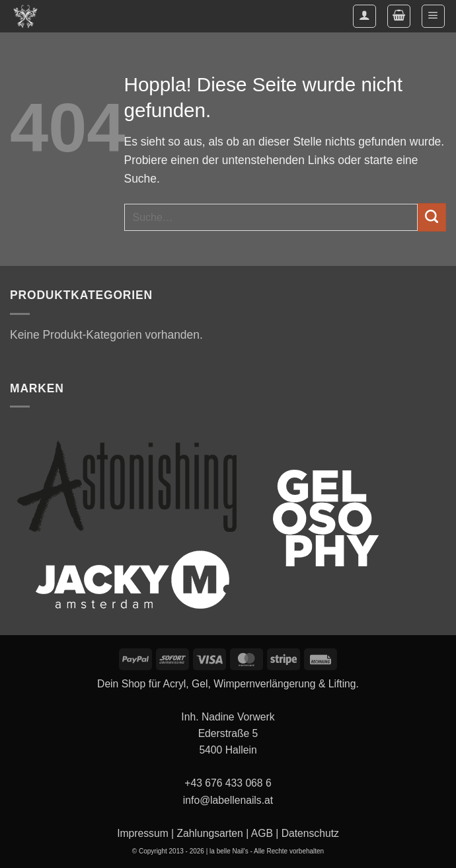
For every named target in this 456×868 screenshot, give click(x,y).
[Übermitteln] (432, 217)
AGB (262, 833)
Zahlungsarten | (212, 833)
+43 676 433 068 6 (228, 783)
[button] (399, 16)
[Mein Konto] (364, 16)
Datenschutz (310, 833)
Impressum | (145, 833)
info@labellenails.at (228, 800)
